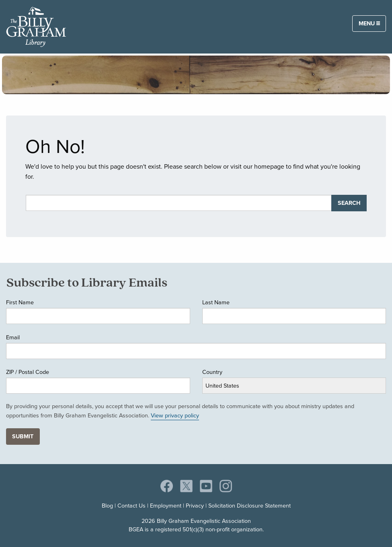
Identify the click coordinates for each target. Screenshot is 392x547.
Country (212, 372)
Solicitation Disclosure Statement (249, 506)
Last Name (216, 302)
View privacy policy (175, 415)
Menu (369, 23)
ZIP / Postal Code (28, 372)
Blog (107, 506)
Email (13, 337)
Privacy (195, 506)
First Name (20, 302)
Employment (166, 506)
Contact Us (131, 506)
